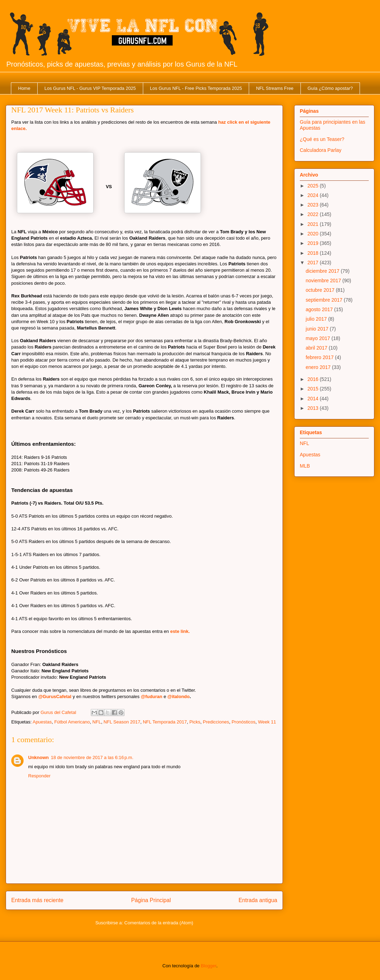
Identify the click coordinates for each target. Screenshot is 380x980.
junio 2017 (318, 329)
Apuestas (42, 722)
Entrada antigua (258, 900)
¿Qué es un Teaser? (322, 139)
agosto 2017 (320, 309)
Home (24, 88)
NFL (97, 722)
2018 (314, 253)
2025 (314, 186)
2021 (314, 224)
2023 (314, 205)
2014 (314, 399)
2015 (314, 389)
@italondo (179, 697)
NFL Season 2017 (122, 722)
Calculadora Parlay (321, 150)
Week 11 (267, 722)
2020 (314, 234)
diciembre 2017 (323, 271)
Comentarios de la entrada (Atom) (159, 923)
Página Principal (151, 900)
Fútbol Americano (72, 722)
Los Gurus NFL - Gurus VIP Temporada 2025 (90, 88)
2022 (314, 214)
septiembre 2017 (325, 300)
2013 (314, 408)
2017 (314, 263)
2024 (314, 195)
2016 (314, 379)
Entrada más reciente (37, 900)
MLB (305, 466)
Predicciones (216, 722)
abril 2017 (317, 348)
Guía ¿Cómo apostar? (330, 88)
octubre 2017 (321, 290)
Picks (195, 722)
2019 (314, 243)
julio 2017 (317, 319)
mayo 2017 (319, 338)
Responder (39, 776)
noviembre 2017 (324, 281)
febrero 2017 (320, 357)
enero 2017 (319, 367)
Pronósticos (243, 722)
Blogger (209, 966)
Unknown (39, 757)
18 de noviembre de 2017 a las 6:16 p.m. (92, 757)
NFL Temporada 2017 (165, 722)
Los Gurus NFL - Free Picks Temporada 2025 (196, 88)
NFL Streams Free (275, 88)
